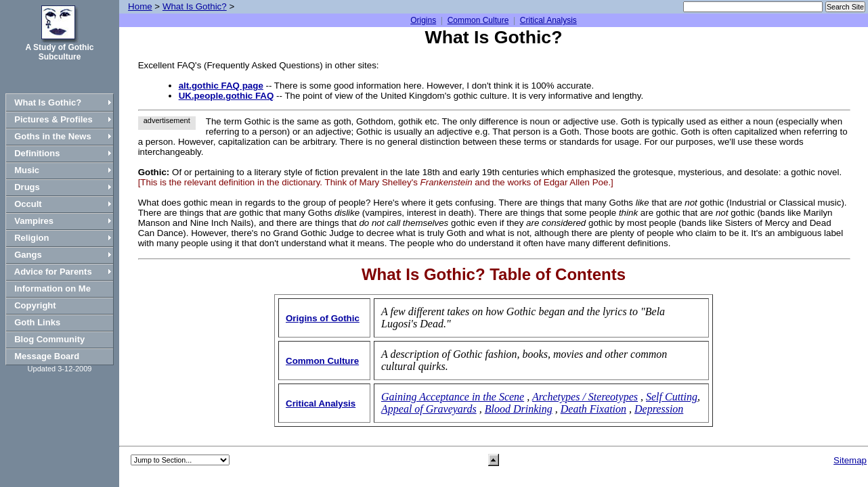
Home (140, 6)
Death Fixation (593, 409)
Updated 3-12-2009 (60, 369)
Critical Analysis (548, 20)
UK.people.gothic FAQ (226, 96)
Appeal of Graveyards (429, 409)
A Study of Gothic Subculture (60, 52)
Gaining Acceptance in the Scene (453, 397)
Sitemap (850, 460)
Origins (423, 20)
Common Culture (478, 20)
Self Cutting (672, 397)
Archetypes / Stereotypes (585, 397)
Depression (659, 409)
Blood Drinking (519, 409)
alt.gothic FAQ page (221, 86)
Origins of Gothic (323, 318)
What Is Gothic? (195, 6)
